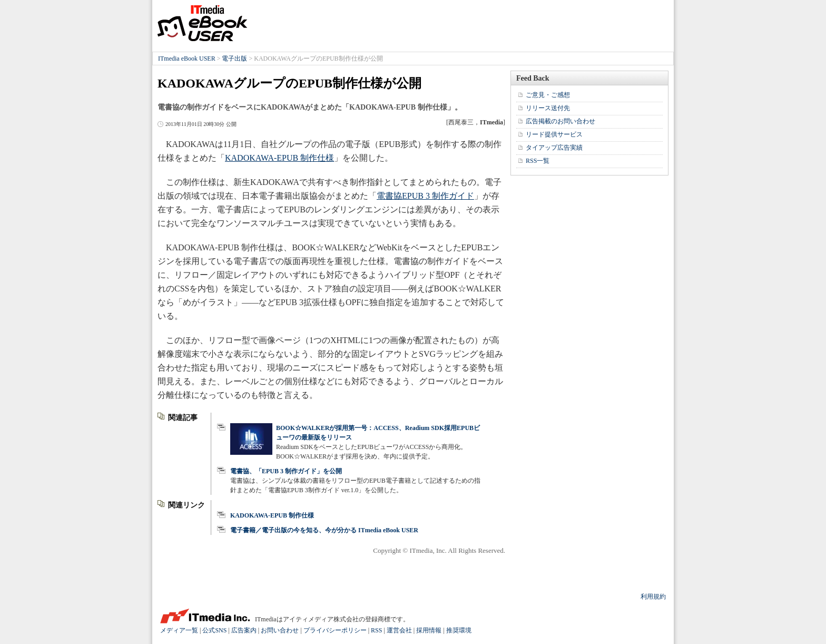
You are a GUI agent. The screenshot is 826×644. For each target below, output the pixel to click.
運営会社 (399, 630)
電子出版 (234, 58)
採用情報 (429, 630)
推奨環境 (459, 630)
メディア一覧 (179, 630)
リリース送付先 (548, 108)
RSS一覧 (538, 161)
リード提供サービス (554, 134)
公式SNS (214, 630)
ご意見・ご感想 (548, 95)
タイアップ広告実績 (554, 148)
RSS (376, 630)
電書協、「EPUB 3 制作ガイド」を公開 (286, 471)
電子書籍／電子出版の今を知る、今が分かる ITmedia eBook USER (324, 530)
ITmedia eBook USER (202, 23)
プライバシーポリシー (335, 630)
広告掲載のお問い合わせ (560, 121)
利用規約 (653, 597)
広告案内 (244, 630)
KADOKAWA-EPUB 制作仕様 (279, 158)
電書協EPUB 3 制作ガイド (425, 196)
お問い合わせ (280, 630)
